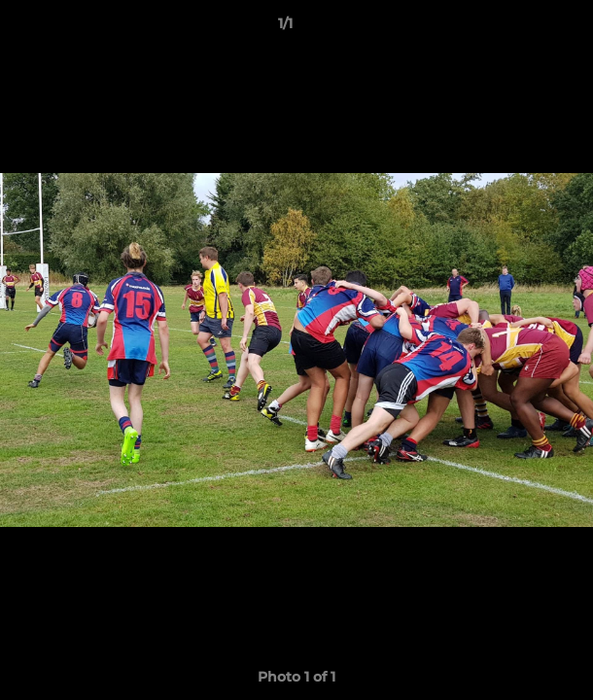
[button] (523, 28)
